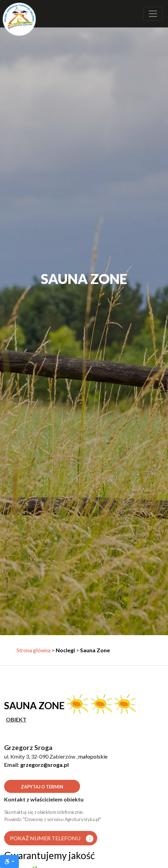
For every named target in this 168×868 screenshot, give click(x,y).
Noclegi (65, 650)
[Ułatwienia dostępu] (9, 861)
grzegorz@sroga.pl (44, 765)
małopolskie (93, 756)
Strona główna (33, 650)
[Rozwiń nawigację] (153, 14)
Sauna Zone (95, 650)
